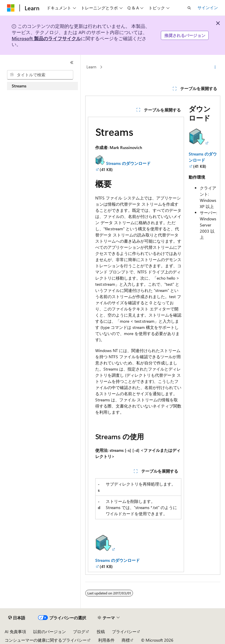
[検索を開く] (189, 8)
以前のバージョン (50, 632)
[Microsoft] (11, 8)
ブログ (79, 632)
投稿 (101, 632)
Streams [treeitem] (19, 86)
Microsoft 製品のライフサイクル (46, 38)
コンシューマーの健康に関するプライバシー (46, 640)
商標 (126, 640)
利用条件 (106, 640)
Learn (91, 67)
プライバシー (124, 632)
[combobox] (40, 75)
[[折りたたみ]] (72, 62)
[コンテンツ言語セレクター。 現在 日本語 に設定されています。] (17, 618)
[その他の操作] (215, 67)
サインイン (208, 7)
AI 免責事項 (15, 632)
